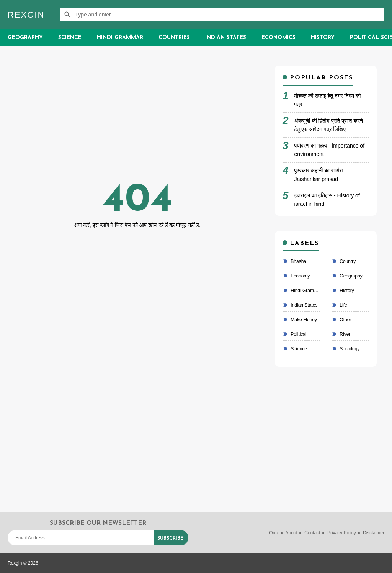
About (292, 533)
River (344, 334)
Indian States (226, 38)
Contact (312, 533)
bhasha (298, 261)
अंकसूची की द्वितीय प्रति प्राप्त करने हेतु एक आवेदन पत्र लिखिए (329, 125)
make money (303, 320)
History (323, 38)
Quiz (274, 533)
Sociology (349, 349)
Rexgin (26, 15)
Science (70, 38)
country (347, 261)
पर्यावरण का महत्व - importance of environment (329, 150)
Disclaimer (374, 533)
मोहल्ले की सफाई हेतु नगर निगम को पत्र (328, 100)
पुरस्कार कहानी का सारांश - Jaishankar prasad (320, 175)
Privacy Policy (342, 533)
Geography (25, 38)
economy (300, 276)
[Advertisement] (137, 119)
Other (345, 320)
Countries (174, 38)
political (298, 334)
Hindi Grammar (120, 38)
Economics (278, 38)
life (343, 305)
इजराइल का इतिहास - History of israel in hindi (327, 200)
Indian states (303, 305)
